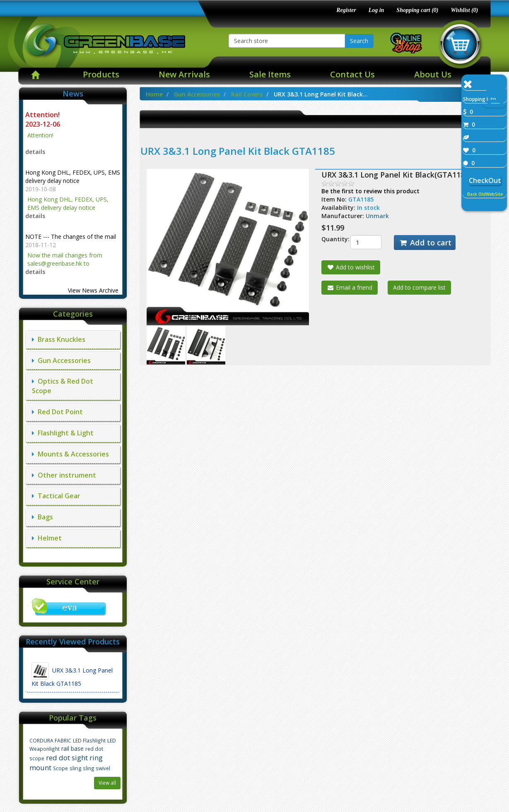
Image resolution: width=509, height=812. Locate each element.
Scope (60, 768)
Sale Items (270, 74)
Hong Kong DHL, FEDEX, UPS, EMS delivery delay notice (73, 177)
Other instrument (64, 475)
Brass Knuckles (59, 339)
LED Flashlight (89, 740)
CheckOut (485, 180)
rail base (72, 748)
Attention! (43, 115)
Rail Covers (247, 94)
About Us (433, 74)
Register (346, 10)
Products (101, 74)
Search (359, 41)
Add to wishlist (351, 267)
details (35, 152)
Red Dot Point (57, 412)
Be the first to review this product (370, 191)
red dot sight (67, 758)
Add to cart (425, 243)
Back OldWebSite (485, 194)
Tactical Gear (56, 496)
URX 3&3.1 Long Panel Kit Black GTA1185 (72, 675)
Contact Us (352, 74)
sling (75, 768)
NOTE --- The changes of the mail (71, 237)
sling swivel (96, 768)
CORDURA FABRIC (50, 740)
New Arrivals (184, 74)
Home (154, 94)
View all (107, 783)
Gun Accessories (61, 360)
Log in (376, 10)
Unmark (377, 216)
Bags (42, 517)
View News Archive (93, 290)
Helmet (47, 538)
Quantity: (330, 239)
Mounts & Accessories (70, 454)
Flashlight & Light (63, 433)
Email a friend (350, 287)
